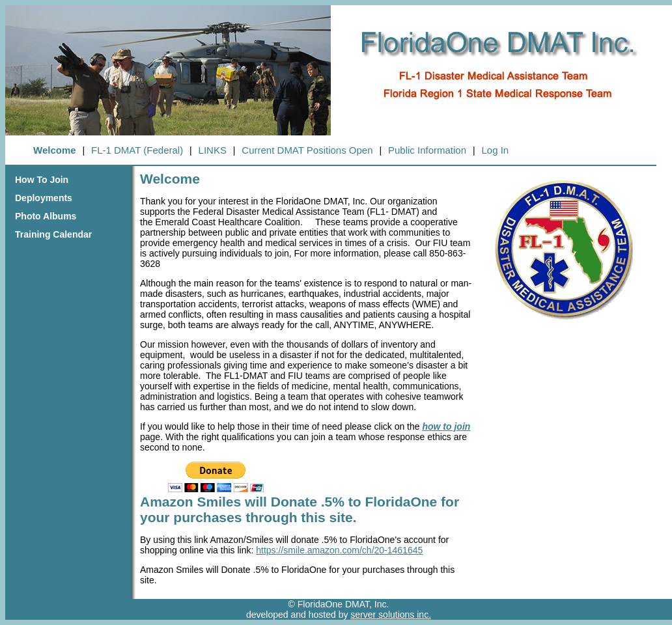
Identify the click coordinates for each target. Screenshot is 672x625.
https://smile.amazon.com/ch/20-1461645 (339, 550)
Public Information (427, 150)
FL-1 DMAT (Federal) (137, 150)
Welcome (55, 150)
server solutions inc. (391, 615)
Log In (495, 150)
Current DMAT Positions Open (307, 150)
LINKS (213, 150)
